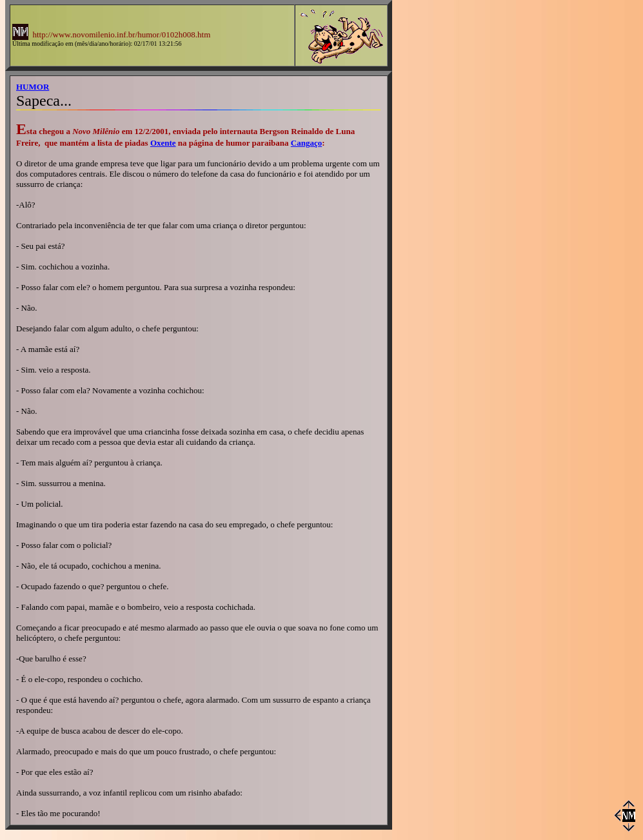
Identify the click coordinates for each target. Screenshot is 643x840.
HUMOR (33, 87)
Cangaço (306, 143)
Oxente (163, 143)
